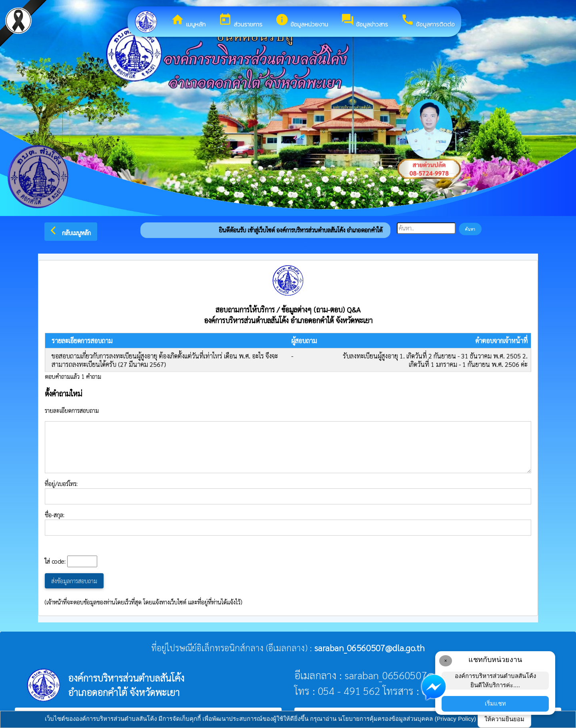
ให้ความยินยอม (504, 719)
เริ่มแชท (495, 703)
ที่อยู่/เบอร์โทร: (288, 492)
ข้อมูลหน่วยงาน (302, 21)
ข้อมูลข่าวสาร (364, 21)
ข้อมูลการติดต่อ (428, 21)
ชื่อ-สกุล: (288, 523)
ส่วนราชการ (240, 21)
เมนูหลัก (188, 21)
